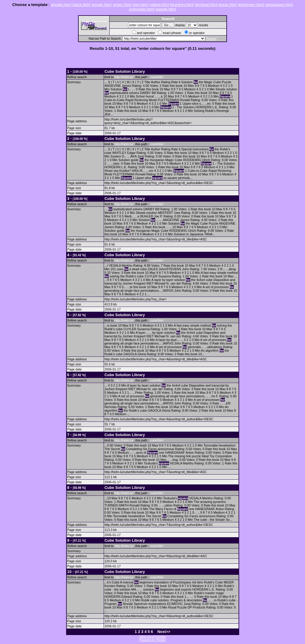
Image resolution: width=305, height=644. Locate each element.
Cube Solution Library (125, 71)
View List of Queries (153, 637)
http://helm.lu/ (124, 77)
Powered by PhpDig (152, 640)
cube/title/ (157, 77)
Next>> (164, 632)
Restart (211, 38)
